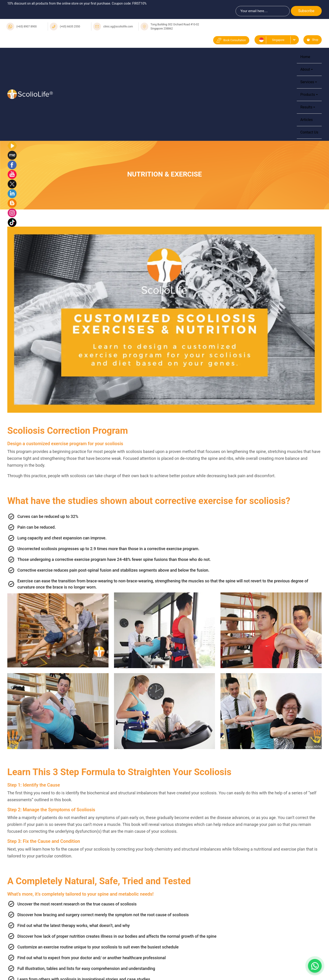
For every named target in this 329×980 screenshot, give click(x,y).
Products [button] (308, 95)
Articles (306, 120)
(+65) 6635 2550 (70, 27)
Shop (313, 40)
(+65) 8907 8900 (27, 27)
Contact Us (309, 132)
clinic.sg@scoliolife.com (118, 27)
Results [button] (306, 107)
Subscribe (306, 11)
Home (305, 57)
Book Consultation (231, 40)
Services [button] (307, 82)
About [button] (305, 69)
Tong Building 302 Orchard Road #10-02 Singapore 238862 (175, 27)
